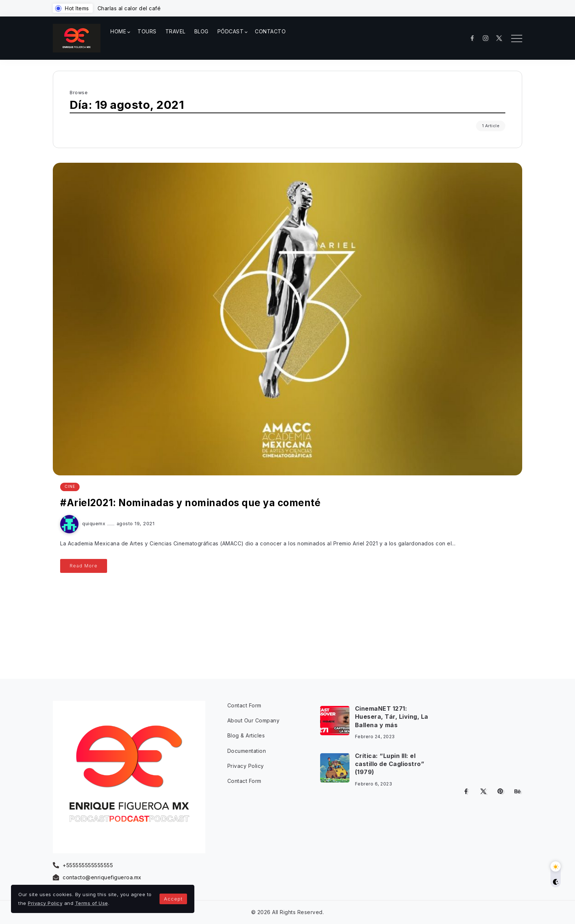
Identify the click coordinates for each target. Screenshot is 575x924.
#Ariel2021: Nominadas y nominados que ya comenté (190, 503)
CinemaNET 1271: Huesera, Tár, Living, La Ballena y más (392, 717)
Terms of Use (92, 903)
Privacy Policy (45, 903)
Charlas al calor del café (129, 8)
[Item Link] (335, 721)
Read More (84, 566)
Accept (173, 899)
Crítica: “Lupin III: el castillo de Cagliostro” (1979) (390, 764)
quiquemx (95, 524)
